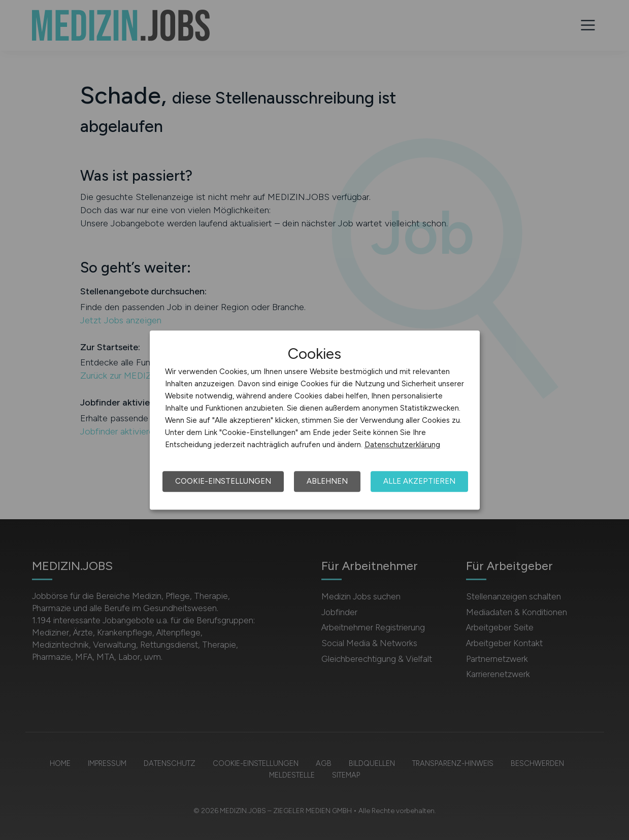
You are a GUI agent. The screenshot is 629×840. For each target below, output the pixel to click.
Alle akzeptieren (419, 481)
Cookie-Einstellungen (223, 481)
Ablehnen (327, 481)
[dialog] (315, 420)
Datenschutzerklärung (402, 445)
